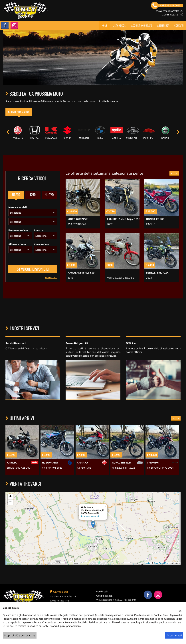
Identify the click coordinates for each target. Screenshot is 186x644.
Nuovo (49, 194)
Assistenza (163, 25)
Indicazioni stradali (90, 516)
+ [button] (10, 497)
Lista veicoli (119, 25)
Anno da (39, 230)
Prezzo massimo (18, 230)
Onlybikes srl (61, 592)
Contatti (179, 25)
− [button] (10, 502)
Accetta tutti (174, 635)
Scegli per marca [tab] (19, 112)
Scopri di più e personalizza (20, 635)
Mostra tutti (51, 277)
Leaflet (147, 563)
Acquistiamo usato (142, 25)
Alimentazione (17, 244)
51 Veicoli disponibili (33, 269)
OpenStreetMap (161, 563)
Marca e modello (18, 207)
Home (105, 25)
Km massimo (41, 244)
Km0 (33, 194)
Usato (16, 194)
